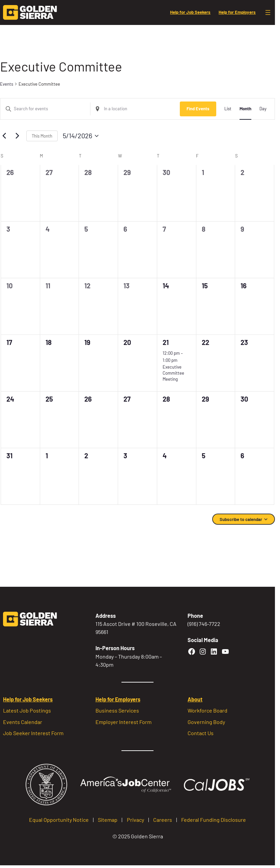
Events (7, 84)
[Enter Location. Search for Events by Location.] (135, 109)
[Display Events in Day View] (263, 109)
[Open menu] (268, 12)
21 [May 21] (166, 342)
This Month (42, 136)
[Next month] (17, 136)
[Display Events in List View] (228, 109)
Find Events (198, 109)
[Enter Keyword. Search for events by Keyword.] (45, 109)
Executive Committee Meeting (173, 373)
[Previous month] (4, 136)
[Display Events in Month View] (245, 109)
